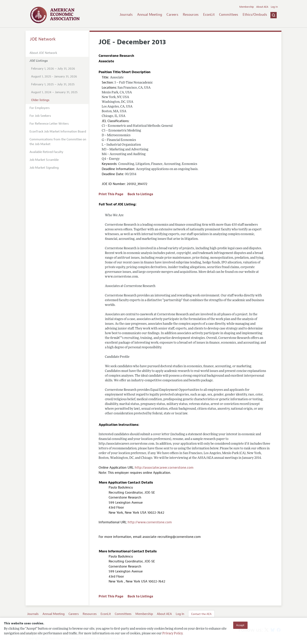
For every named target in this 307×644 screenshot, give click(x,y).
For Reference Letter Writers (49, 124)
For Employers (40, 108)
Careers (172, 15)
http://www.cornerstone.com (150, 522)
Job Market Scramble (44, 160)
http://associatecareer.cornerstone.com (164, 468)
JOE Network (43, 39)
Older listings (40, 100)
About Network (43, 53)
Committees (229, 15)
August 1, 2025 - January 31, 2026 (54, 76)
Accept (240, 625)
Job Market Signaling (44, 168)
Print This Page (111, 194)
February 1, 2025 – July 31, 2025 (53, 84)
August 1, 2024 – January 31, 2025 (54, 92)
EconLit (209, 15)
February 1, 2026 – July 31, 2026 (53, 69)
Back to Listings (140, 194)
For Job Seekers (40, 116)
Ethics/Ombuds (255, 15)
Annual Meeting (150, 15)
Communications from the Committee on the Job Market (58, 142)
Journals (126, 15)
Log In (274, 7)
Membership (247, 7)
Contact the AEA (201, 614)
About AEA (262, 7)
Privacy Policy (172, 634)
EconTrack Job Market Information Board (58, 132)
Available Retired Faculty (46, 152)
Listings (39, 61)
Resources (191, 15)
